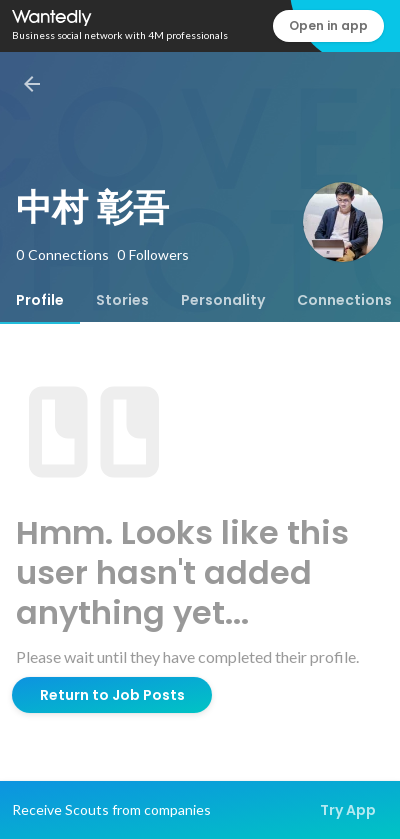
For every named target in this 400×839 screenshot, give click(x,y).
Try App (348, 810)
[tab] (40, 300)
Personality (223, 300)
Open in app (328, 25)
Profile (40, 300)
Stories (122, 300)
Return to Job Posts (112, 695)
